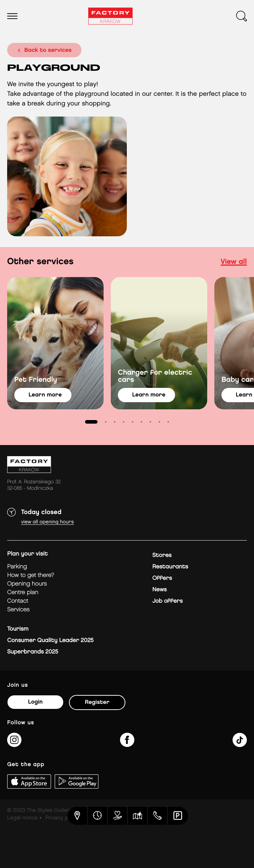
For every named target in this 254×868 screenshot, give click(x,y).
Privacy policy (62, 818)
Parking (17, 567)
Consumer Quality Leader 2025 (50, 640)
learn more (45, 395)
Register (97, 702)
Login (35, 702)
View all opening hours (48, 522)
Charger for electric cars (155, 376)
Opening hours (27, 584)
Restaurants (170, 567)
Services (18, 610)
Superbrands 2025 (33, 652)
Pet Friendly (36, 380)
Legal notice (22, 818)
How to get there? (31, 575)
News (159, 590)
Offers (162, 578)
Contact (18, 601)
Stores (162, 555)
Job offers (167, 601)
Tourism (18, 629)
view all (234, 262)
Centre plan (23, 593)
